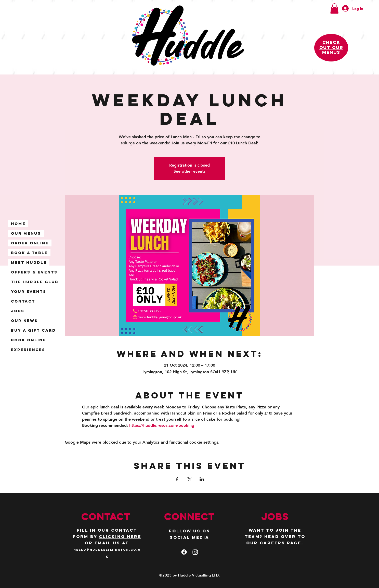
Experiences (28, 350)
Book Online (28, 340)
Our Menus (26, 233)
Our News (24, 321)
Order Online (30, 243)
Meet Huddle (29, 262)
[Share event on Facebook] (177, 479)
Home (18, 224)
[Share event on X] (190, 479)
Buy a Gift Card (33, 330)
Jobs (18, 311)
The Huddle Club (35, 282)
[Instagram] (195, 552)
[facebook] (184, 552)
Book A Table (29, 253)
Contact (23, 301)
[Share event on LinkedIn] (202, 479)
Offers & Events (34, 272)
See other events (190, 171)
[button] (334, 9)
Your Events (29, 291)
